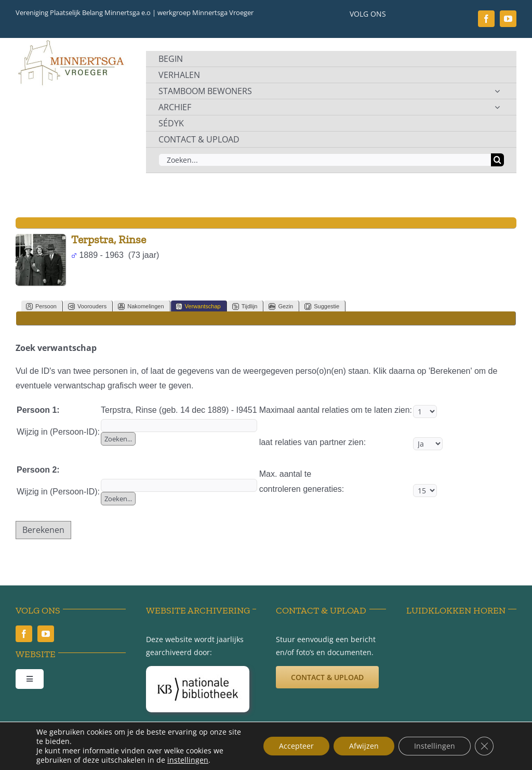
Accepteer (296, 746)
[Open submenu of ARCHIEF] (497, 107)
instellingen (188, 760)
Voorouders (87, 306)
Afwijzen (364, 746)
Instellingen (435, 746)
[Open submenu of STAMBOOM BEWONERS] (497, 91)
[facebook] (486, 19)
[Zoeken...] (325, 160)
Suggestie (322, 306)
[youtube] (508, 19)
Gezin (281, 306)
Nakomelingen (141, 306)
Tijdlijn (245, 306)
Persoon (41, 306)
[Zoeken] (497, 160)
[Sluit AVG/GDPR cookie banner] (484, 746)
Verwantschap (198, 306)
